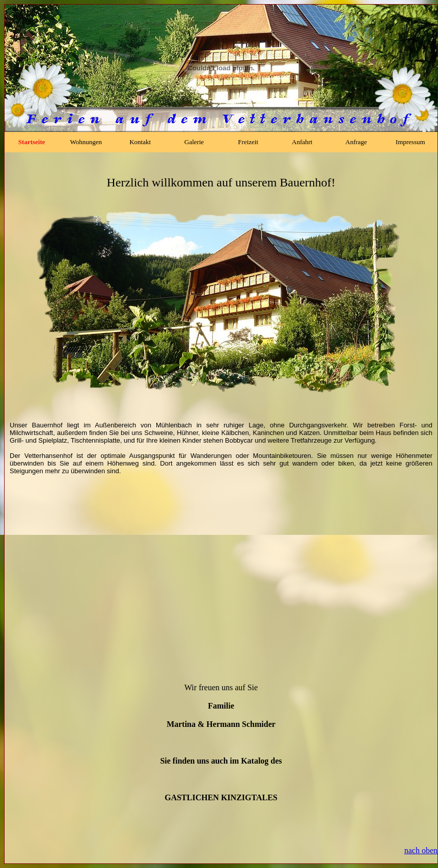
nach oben (421, 850)
